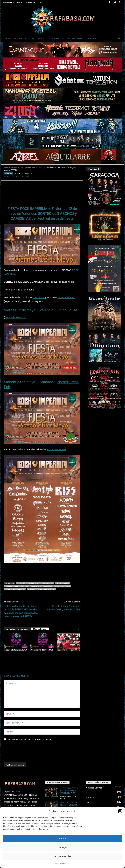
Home (8, 38)
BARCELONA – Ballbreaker (27, 583)
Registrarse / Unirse (13, 2)
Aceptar (62, 838)
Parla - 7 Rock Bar (62, 586)
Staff (40, 2)
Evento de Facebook (15, 317)
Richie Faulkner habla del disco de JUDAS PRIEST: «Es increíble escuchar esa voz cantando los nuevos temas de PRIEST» (21, 611)
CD (87, 802)
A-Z (88, 793)
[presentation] (29, 753)
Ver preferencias (62, 856)
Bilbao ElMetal (47, 583)
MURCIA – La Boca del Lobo (42, 586)
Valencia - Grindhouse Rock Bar (41, 589)
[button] (120, 811)
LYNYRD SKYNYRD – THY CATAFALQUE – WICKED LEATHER (69, 791)
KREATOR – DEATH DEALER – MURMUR (68, 804)
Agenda (92, 38)
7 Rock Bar (39, 297)
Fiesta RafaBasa (63, 583)
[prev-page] (75, 629)
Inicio (6, 168)
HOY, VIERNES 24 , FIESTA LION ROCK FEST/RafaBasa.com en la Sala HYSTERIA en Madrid (15, 659)
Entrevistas (56, 38)
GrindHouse (67, 310)
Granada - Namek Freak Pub (17, 586)
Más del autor (40, 629)
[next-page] (79, 629)
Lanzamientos (76, 38)
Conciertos (37, 38)
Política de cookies (61, 864)
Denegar (62, 847)
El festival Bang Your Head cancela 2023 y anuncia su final (64, 608)
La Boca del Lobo (66, 297)
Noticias (20, 38)
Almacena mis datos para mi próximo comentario (30, 740)
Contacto (30, 2)
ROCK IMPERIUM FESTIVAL (15, 589)
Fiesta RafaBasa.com (27, 168)
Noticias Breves (94, 788)
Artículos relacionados (17, 629)
